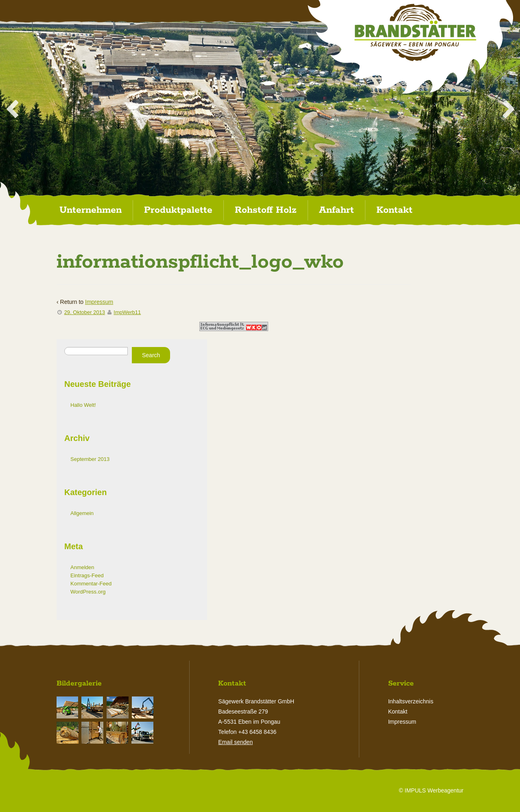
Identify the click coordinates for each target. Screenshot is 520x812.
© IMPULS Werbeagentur (431, 790)
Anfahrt (336, 210)
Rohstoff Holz (266, 210)
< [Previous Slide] (12, 110)
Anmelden (82, 567)
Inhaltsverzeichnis (411, 701)
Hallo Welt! (83, 405)
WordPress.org (88, 592)
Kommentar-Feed (91, 584)
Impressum (99, 302)
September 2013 (90, 459)
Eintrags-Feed (87, 575)
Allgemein (82, 513)
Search (151, 355)
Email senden (235, 742)
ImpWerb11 (127, 312)
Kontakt (394, 210)
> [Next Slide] (508, 110)
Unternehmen (91, 210)
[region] (260, 109)
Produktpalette (178, 210)
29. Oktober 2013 (85, 312)
